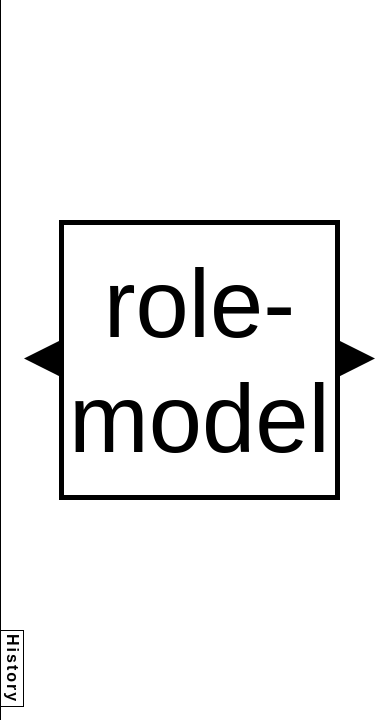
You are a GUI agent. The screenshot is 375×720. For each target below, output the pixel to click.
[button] (41, 358)
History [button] (12, 668)
